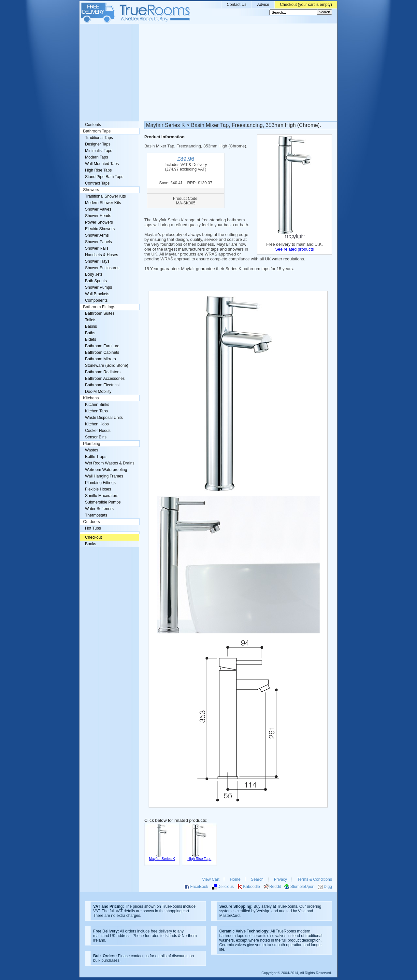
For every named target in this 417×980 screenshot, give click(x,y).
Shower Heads (98, 216)
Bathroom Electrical (102, 385)
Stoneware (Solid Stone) (107, 366)
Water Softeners (99, 509)
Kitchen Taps (96, 411)
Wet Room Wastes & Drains (110, 463)
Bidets (91, 339)
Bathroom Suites (100, 313)
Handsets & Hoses (101, 255)
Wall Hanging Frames (104, 476)
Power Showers (99, 222)
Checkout (93, 537)
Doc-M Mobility (98, 392)
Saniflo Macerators (102, 496)
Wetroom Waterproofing (106, 470)
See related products (294, 249)
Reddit (275, 887)
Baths (90, 333)
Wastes (92, 450)
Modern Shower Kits (103, 203)
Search (257, 879)
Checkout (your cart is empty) (306, 5)
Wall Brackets (97, 294)
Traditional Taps (99, 138)
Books (91, 544)
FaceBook (199, 887)
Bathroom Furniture (102, 346)
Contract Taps (97, 183)
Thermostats (96, 515)
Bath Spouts (96, 281)
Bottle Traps (96, 457)
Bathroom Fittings (99, 307)
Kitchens (91, 398)
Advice (263, 5)
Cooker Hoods (98, 431)
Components (96, 300)
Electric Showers (100, 229)
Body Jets (94, 274)
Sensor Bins (96, 437)
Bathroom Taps (97, 131)
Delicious (226, 887)
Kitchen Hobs (97, 424)
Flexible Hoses (98, 489)
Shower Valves (98, 209)
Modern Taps (97, 157)
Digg (328, 887)
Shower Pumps (99, 287)
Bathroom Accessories (105, 379)
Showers (91, 190)
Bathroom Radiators (103, 372)
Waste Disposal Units (104, 418)
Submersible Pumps (103, 502)
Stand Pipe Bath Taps (104, 177)
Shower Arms (97, 235)
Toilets (91, 320)
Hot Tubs (93, 528)
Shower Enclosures (102, 268)
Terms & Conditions (315, 879)
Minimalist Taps (99, 151)
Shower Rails (97, 248)
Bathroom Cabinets (102, 352)
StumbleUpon (302, 887)
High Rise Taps (98, 170)
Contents (93, 125)
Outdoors (92, 522)
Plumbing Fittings (100, 483)
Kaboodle (252, 887)
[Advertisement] (208, 73)
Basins (91, 326)
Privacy (280, 879)
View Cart (211, 879)
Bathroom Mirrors (101, 359)
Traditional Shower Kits (105, 196)
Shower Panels (98, 242)
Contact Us (237, 5)
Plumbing (92, 444)
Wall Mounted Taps (102, 164)
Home (235, 879)
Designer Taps (98, 144)
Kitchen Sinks (97, 405)
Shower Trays (97, 261)
